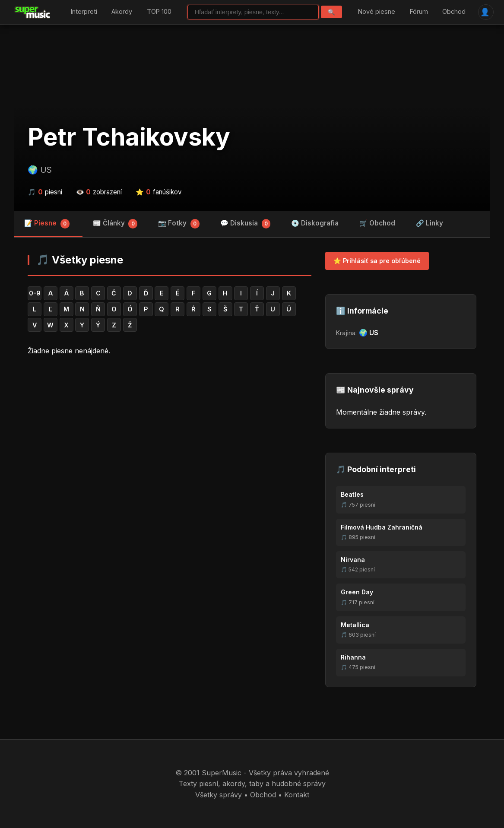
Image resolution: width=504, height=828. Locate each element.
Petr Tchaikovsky (129, 137)
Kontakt (297, 795)
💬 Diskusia (246, 224)
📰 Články (115, 224)
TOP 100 (159, 12)
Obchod (454, 12)
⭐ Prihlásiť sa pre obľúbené (377, 261)
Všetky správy (219, 795)
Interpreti (84, 12)
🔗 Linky (430, 223)
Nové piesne (377, 12)
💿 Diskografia (315, 223)
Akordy (122, 12)
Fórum (419, 12)
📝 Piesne (47, 224)
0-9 (35, 293)
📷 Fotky (179, 224)
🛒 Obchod (377, 223)
